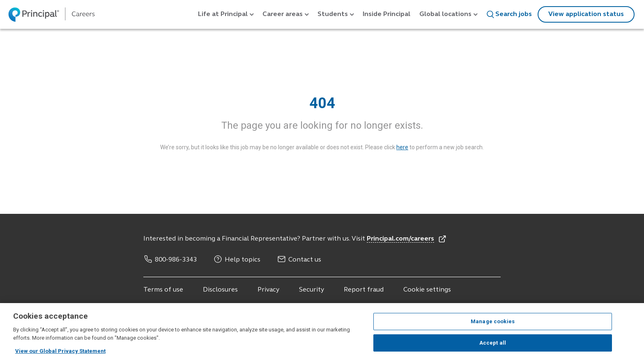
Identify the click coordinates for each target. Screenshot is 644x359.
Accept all (493, 349)
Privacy (268, 290)
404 (322, 103)
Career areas (283, 14)
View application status (586, 14)
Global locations (445, 14)
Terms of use (163, 290)
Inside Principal (386, 14)
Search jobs (509, 14)
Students (333, 14)
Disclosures (220, 290)
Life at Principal (223, 14)
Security (312, 290)
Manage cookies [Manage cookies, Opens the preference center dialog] (493, 328)
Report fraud (364, 290)
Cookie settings (427, 290)
